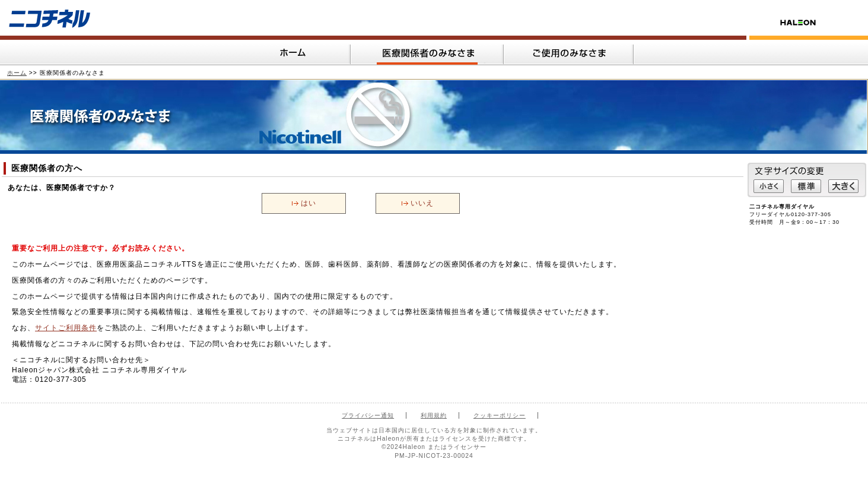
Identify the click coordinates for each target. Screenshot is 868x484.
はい (309, 203)
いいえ (422, 203)
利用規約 (434, 415)
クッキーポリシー (500, 415)
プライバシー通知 (368, 415)
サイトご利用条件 (66, 328)
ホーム (17, 73)
